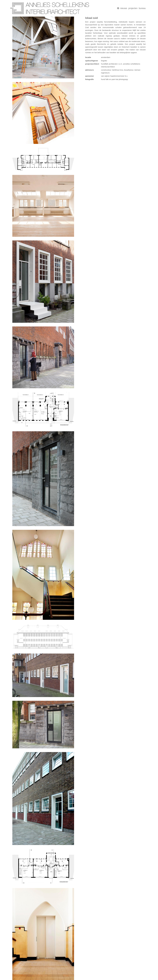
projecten (133, 8)
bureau (142, 8)
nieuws (124, 8)
